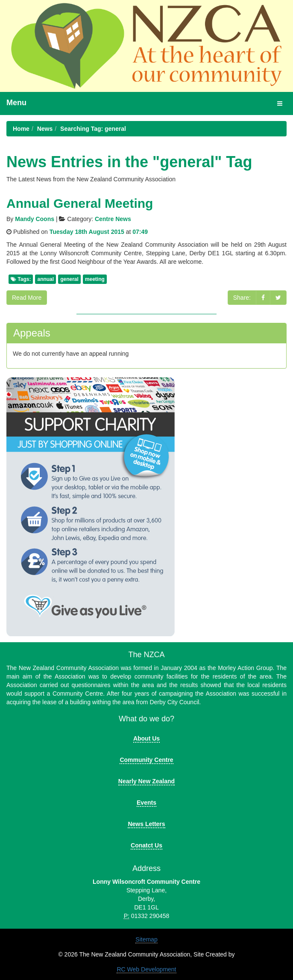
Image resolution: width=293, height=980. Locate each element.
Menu (16, 103)
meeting (95, 279)
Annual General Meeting (80, 203)
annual (45, 279)
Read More (27, 298)
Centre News (113, 219)
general (69, 279)
